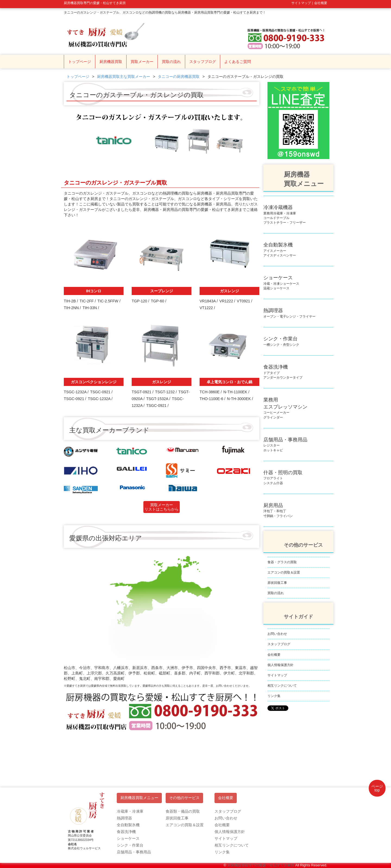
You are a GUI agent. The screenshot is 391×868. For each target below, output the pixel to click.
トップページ (80, 62)
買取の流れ (171, 62)
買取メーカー (142, 62)
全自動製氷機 (128, 825)
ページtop (377, 788)
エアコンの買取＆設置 (284, 572)
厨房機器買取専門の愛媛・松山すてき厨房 (261, 865)
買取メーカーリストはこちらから (162, 507)
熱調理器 (124, 818)
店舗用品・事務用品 (134, 852)
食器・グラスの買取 (282, 562)
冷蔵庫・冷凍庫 (130, 811)
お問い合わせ (277, 634)
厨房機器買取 (111, 62)
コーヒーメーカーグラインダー (285, 409)
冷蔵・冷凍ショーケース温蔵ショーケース (281, 283)
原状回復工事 (277, 583)
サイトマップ (277, 675)
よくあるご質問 (238, 62)
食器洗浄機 (126, 832)
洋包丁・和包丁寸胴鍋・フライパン (278, 511)
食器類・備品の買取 (183, 811)
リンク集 (274, 696)
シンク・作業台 (130, 845)
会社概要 (274, 655)
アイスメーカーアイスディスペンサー (280, 250)
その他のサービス (184, 798)
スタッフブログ (203, 62)
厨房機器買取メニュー (139, 798)
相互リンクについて (282, 686)
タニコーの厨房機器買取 (179, 77)
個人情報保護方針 (280, 665)
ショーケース (128, 838)
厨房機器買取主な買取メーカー (124, 77)
